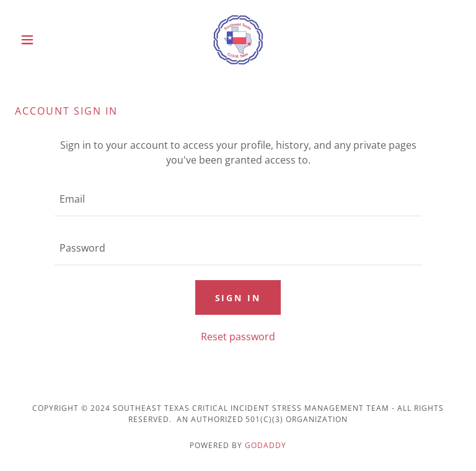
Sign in (238, 298)
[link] (238, 40)
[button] (48, 40)
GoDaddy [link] (266, 445)
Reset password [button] (238, 337)
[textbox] (238, 199)
